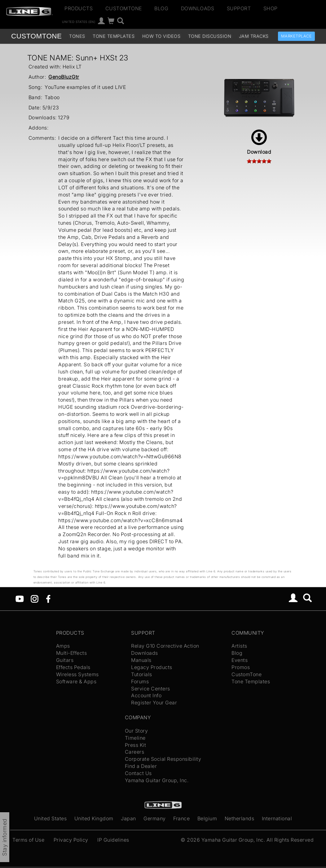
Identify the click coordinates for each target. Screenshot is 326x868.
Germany (155, 818)
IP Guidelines (113, 840)
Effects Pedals (73, 667)
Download (259, 142)
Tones (77, 36)
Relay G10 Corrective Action (165, 646)
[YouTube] (20, 598)
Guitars (65, 660)
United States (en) (79, 22)
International (277, 818)
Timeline (135, 738)
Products (79, 8)
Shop (271, 8)
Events (240, 660)
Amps (63, 646)
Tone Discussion (210, 36)
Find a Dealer (141, 766)
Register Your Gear (154, 703)
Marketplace (297, 36)
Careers (135, 752)
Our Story (137, 731)
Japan (128, 818)
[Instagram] (35, 598)
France (181, 818)
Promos (241, 667)
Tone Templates (114, 36)
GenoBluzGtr (64, 77)
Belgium (207, 818)
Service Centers (151, 689)
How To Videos (161, 36)
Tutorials (142, 674)
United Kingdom (94, 818)
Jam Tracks (254, 36)
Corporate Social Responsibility (163, 759)
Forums (140, 681)
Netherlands (240, 818)
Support (239, 8)
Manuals (141, 660)
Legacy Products (152, 667)
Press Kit (136, 745)
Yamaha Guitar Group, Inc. (157, 780)
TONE (36, 36)
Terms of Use (28, 840)
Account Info (146, 695)
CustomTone (124, 8)
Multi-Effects (72, 653)
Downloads (198, 8)
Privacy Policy (71, 840)
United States (51, 818)
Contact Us (138, 773)
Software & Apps (76, 681)
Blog (161, 8)
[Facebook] (48, 598)
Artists (239, 646)
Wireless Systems (77, 674)
